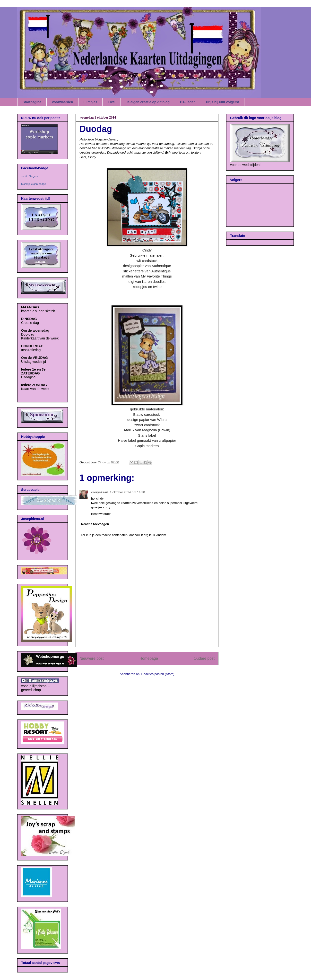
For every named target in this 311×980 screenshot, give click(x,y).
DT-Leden (188, 102)
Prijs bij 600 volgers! (223, 102)
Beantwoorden (101, 514)
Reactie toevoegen (95, 524)
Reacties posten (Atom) (158, 674)
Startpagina (32, 102)
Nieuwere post (92, 658)
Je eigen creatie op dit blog (148, 102)
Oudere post (204, 658)
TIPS (111, 102)
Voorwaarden (62, 102)
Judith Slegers (30, 176)
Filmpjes (91, 102)
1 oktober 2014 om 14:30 (127, 492)
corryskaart (100, 492)
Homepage (149, 658)
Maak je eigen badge (34, 184)
